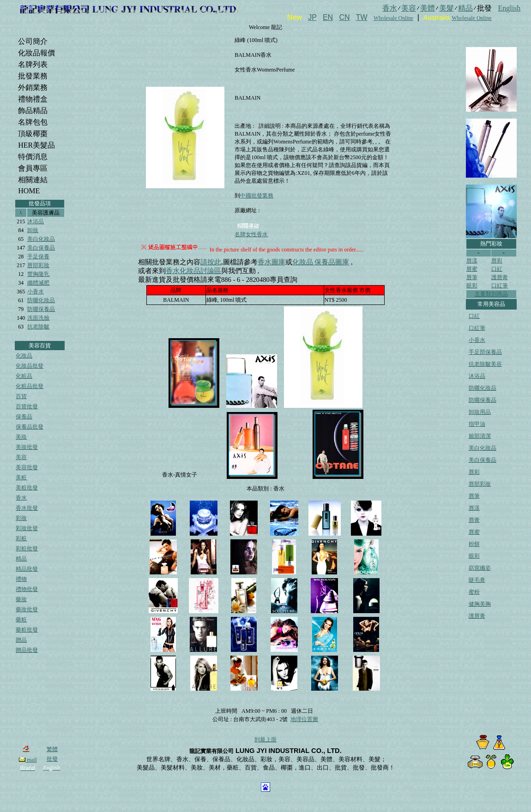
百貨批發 (27, 406)
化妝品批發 (30, 366)
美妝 (21, 437)
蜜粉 (474, 592)
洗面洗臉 (38, 318)
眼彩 (472, 286)
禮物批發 (27, 589)
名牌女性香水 (251, 234)
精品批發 (27, 569)
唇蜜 (472, 269)
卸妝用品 (480, 412)
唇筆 (472, 277)
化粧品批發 (30, 386)
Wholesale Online (393, 18)
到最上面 (265, 740)
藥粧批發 (27, 630)
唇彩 (497, 261)
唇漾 (472, 261)
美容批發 (27, 467)
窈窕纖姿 (480, 568)
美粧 (21, 478)
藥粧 (21, 620)
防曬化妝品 (41, 300)
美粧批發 (27, 488)
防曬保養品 (41, 309)
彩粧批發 (27, 549)
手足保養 (38, 257)
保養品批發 (30, 427)
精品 (21, 559)
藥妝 (21, 599)
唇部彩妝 (38, 265)
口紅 (497, 269)
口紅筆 (500, 286)
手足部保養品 (485, 352)
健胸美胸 (480, 604)
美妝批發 (27, 447)
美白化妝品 (41, 239)
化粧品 (24, 376)
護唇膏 (500, 277)
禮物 (21, 579)
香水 (21, 498)
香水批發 (27, 508)
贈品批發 (27, 650)
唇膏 (474, 520)
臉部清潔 (480, 436)
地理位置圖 (304, 719)
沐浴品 (36, 221)
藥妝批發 (27, 609)
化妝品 (24, 356)
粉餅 (474, 544)
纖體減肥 (38, 283)
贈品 (21, 640)
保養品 (24, 417)
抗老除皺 (38, 327)
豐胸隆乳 (38, 274)
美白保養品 (41, 248)
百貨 (21, 396)
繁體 (52, 749)
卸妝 (33, 230)
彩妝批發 (27, 528)
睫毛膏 (477, 580)
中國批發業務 (257, 196)
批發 (52, 759)
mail (28, 760)
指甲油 (477, 424)
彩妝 (21, 518)
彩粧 (21, 538)
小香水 (36, 292)
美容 (21, 457)
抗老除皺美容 (485, 364)
